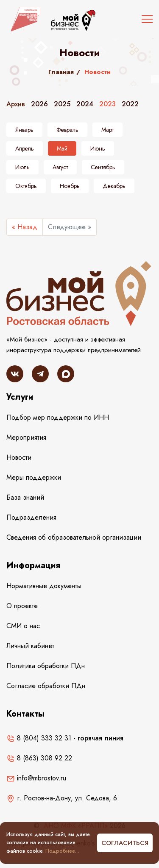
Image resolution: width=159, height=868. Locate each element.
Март (107, 130)
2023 (107, 104)
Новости (19, 457)
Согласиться (125, 843)
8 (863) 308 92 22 (39, 758)
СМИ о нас (23, 626)
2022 (130, 104)
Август (60, 167)
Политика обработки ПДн (46, 666)
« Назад (25, 227)
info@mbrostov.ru (36, 778)
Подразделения (31, 517)
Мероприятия (26, 437)
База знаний (25, 497)
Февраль (67, 130)
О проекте (22, 606)
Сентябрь (103, 167)
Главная (61, 72)
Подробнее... (62, 851)
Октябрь (26, 186)
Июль (22, 167)
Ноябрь (70, 186)
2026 (39, 104)
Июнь (98, 148)
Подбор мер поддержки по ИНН (58, 417)
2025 (62, 104)
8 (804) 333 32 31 (39, 738)
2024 (85, 104)
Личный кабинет (30, 646)
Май (62, 148)
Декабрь (114, 186)
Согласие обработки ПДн (46, 686)
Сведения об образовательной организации (74, 537)
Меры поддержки (34, 477)
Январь (24, 130)
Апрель (25, 148)
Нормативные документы (44, 586)
